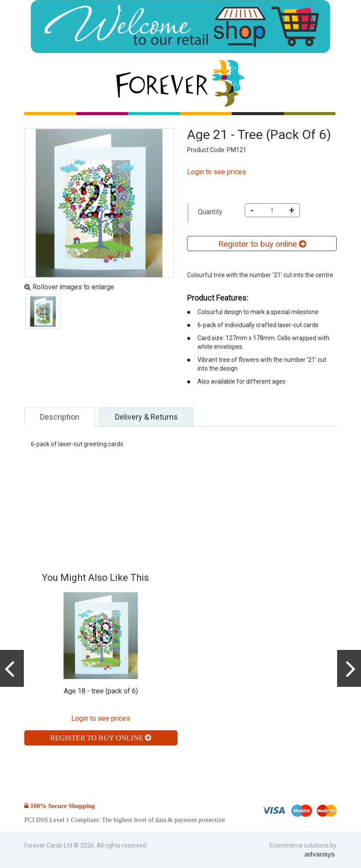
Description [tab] (60, 417)
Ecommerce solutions (300, 845)
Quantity (210, 212)
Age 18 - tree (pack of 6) (101, 691)
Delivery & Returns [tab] (146, 417)
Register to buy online (262, 244)
